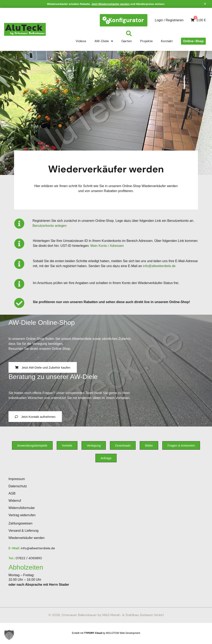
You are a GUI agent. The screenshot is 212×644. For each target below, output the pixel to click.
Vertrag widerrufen (22, 515)
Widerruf (15, 501)
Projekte (146, 41)
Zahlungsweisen (20, 523)
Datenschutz (18, 486)
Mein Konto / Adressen (107, 246)
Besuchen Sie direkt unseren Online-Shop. (40, 349)
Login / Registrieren (169, 20)
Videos (81, 41)
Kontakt (167, 41)
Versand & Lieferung (23, 531)
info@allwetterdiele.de (159, 266)
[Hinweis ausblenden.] (205, 4)
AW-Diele (104, 41)
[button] (9, 635)
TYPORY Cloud (93, 633)
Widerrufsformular (22, 508)
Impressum (17, 479)
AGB (12, 493)
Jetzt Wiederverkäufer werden (111, 4)
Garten (127, 41)
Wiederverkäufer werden (26, 538)
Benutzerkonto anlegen (50, 226)
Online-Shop (193, 41)
